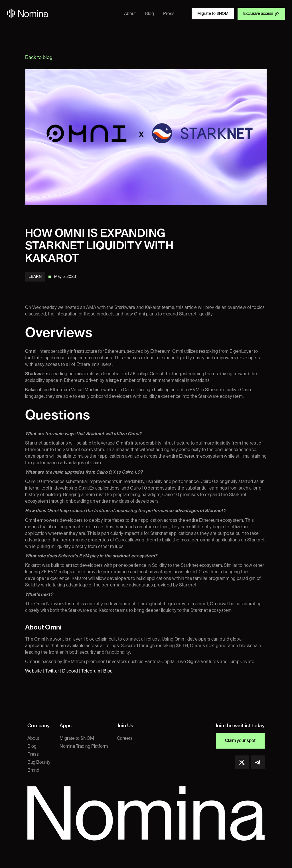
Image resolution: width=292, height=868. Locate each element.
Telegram (91, 671)
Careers (125, 738)
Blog (108, 671)
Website (34, 671)
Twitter (52, 671)
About (33, 738)
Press (33, 754)
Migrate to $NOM (77, 738)
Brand (33, 770)
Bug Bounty (39, 762)
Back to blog (39, 57)
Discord (70, 671)
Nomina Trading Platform (84, 746)
